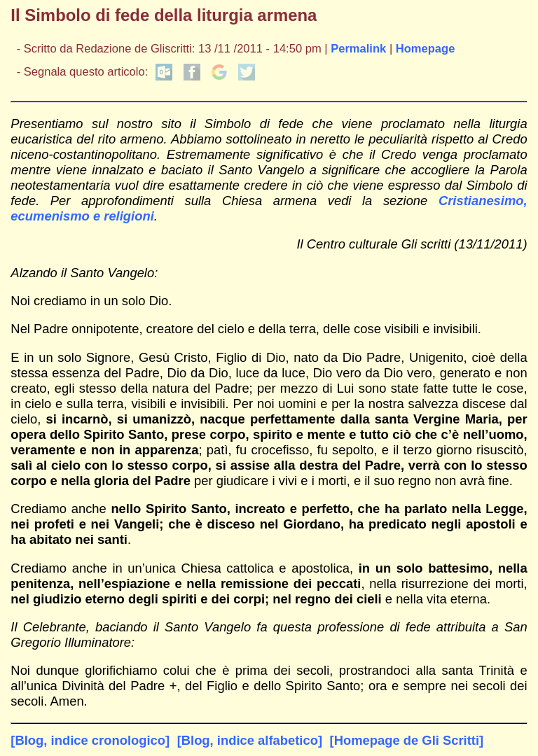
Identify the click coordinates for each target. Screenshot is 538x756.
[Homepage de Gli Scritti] (407, 740)
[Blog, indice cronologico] (90, 740)
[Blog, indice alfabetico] (250, 740)
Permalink (358, 49)
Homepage (426, 49)
